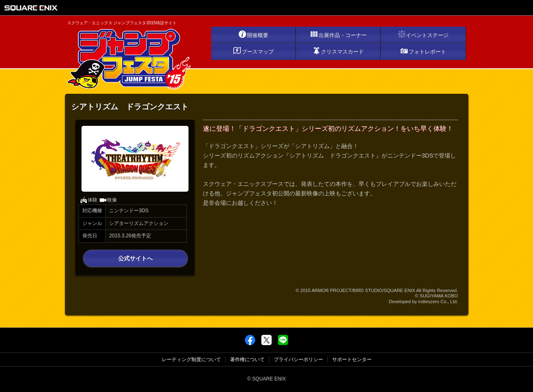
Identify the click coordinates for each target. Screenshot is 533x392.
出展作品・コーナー (338, 34)
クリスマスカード (338, 51)
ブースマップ (253, 51)
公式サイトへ (135, 258)
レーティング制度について (191, 360)
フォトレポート (423, 51)
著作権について (247, 360)
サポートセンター (352, 360)
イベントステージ (423, 34)
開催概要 (253, 34)
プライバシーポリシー (298, 360)
